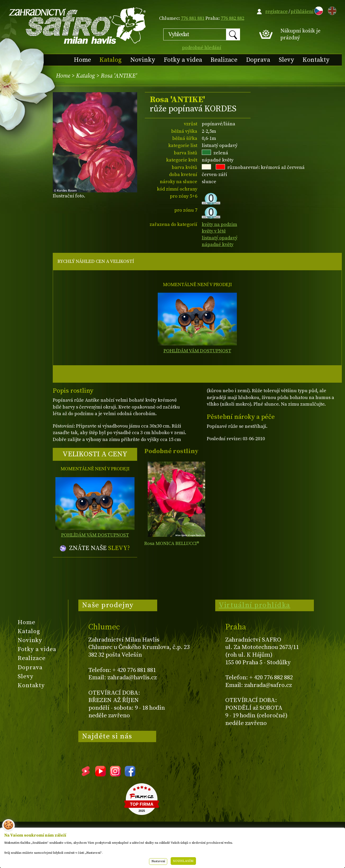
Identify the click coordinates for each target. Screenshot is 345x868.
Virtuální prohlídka (255, 605)
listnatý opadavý (220, 238)
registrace (277, 11)
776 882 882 (233, 18)
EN (331, 10)
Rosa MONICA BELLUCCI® (172, 544)
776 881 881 (193, 18)
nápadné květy (218, 245)
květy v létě (214, 231)
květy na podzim (219, 224)
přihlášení (302, 11)
